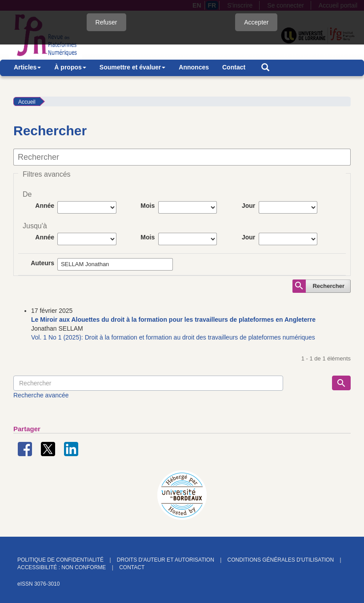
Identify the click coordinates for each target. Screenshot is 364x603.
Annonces (194, 67)
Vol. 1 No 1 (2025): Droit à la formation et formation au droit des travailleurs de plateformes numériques (173, 337)
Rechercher (328, 286)
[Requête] (148, 383)
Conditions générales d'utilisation (281, 560)
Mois (148, 206)
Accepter (256, 22)
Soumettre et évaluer (133, 67)
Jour (248, 206)
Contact (234, 67)
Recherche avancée (41, 395)
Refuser (106, 22)
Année (45, 206)
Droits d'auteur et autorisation (166, 560)
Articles (27, 67)
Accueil (27, 102)
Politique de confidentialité (60, 560)
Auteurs (42, 263)
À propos (70, 67)
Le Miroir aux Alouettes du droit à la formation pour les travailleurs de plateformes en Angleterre (173, 320)
